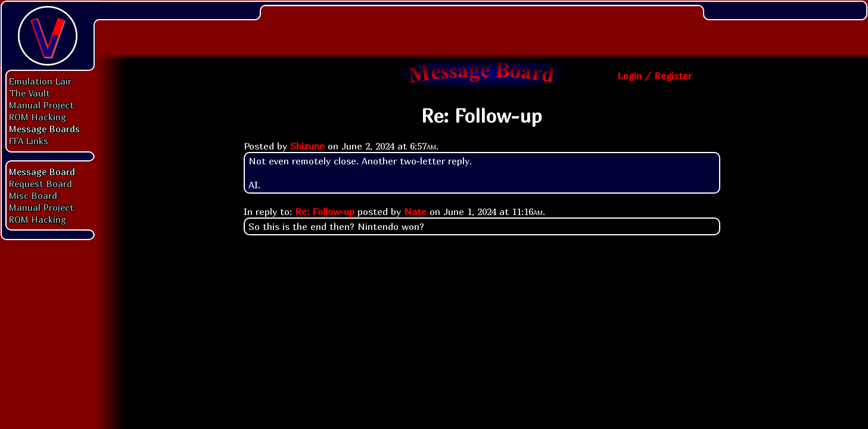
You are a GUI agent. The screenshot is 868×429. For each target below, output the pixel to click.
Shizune (307, 146)
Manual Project (41, 105)
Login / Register (654, 76)
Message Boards (44, 129)
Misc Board (33, 195)
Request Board (41, 184)
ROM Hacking (38, 117)
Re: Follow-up (325, 212)
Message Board (42, 172)
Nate (415, 212)
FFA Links (29, 141)
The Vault (29, 93)
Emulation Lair (40, 81)
